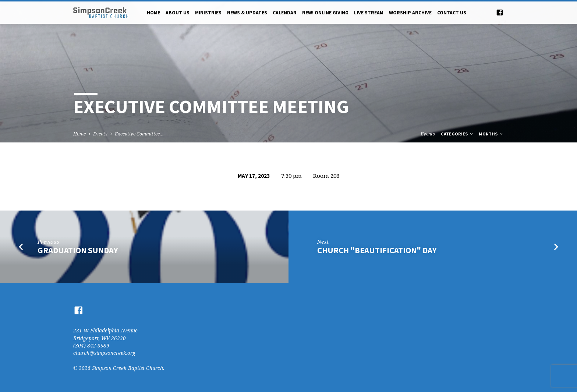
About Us (178, 13)
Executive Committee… (139, 134)
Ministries (208, 13)
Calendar (285, 13)
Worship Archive (410, 13)
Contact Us (452, 13)
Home (153, 13)
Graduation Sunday (78, 250)
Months (491, 134)
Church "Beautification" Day (377, 250)
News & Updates (247, 13)
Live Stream (369, 13)
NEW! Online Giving (325, 13)
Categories (457, 134)
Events (100, 134)
